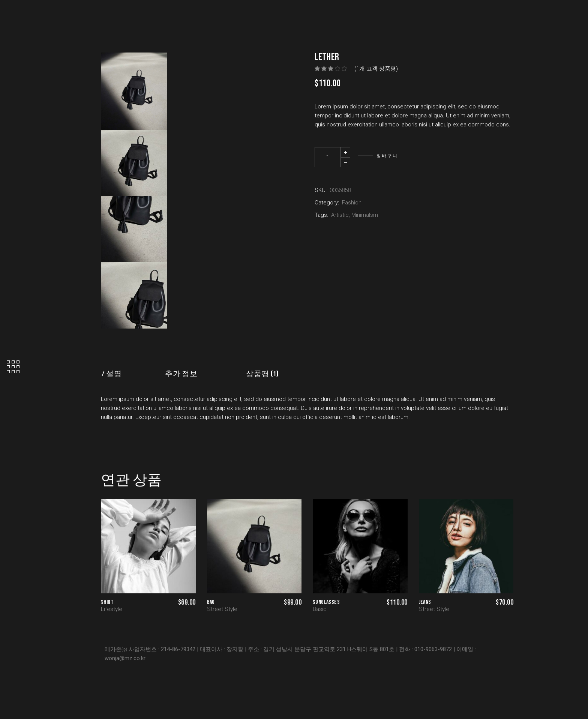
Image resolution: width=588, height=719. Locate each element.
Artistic (340, 215)
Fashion (352, 203)
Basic (320, 609)
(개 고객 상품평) (376, 69)
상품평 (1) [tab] (262, 374)
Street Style (222, 609)
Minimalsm (365, 215)
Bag (211, 602)
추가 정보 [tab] (181, 374)
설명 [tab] (114, 374)
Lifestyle (112, 609)
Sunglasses (326, 602)
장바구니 (387, 156)
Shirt (107, 602)
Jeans (425, 602)
